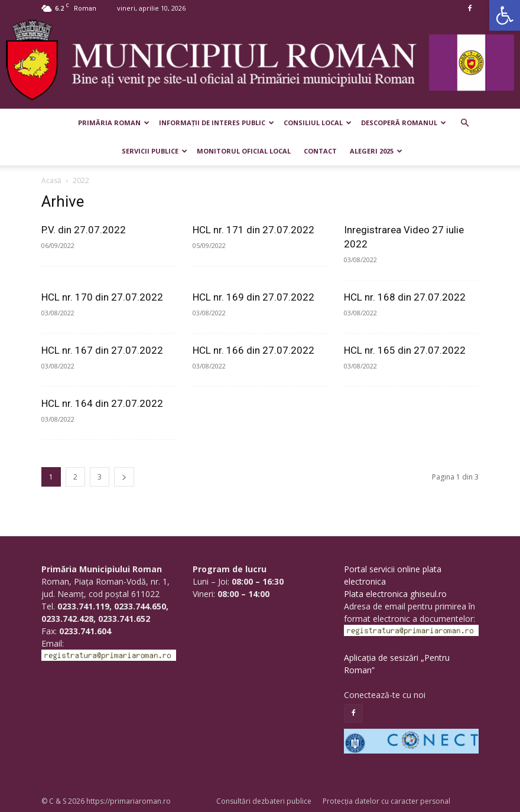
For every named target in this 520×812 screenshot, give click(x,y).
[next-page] (124, 477)
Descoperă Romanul (404, 123)
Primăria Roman (114, 123)
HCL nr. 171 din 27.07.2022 (253, 230)
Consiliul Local (318, 123)
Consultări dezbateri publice (264, 801)
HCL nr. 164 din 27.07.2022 (102, 403)
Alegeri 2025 (376, 151)
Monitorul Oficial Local (244, 151)
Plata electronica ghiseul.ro (395, 594)
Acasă (51, 180)
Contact (320, 151)
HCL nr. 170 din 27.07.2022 (102, 297)
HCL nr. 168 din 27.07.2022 (405, 297)
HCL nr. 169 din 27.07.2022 (253, 297)
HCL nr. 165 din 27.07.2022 (405, 350)
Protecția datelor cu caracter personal (386, 801)
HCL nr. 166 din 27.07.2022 (253, 350)
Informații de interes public (217, 123)
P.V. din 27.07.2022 (84, 230)
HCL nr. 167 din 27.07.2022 (102, 350)
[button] (505, 15)
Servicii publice (155, 151)
